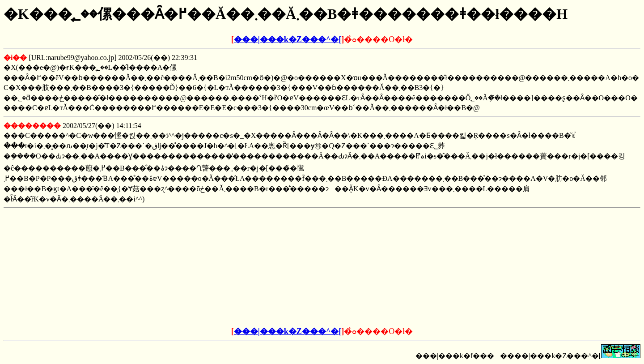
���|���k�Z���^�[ (288, 39)
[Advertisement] (254, 268)
